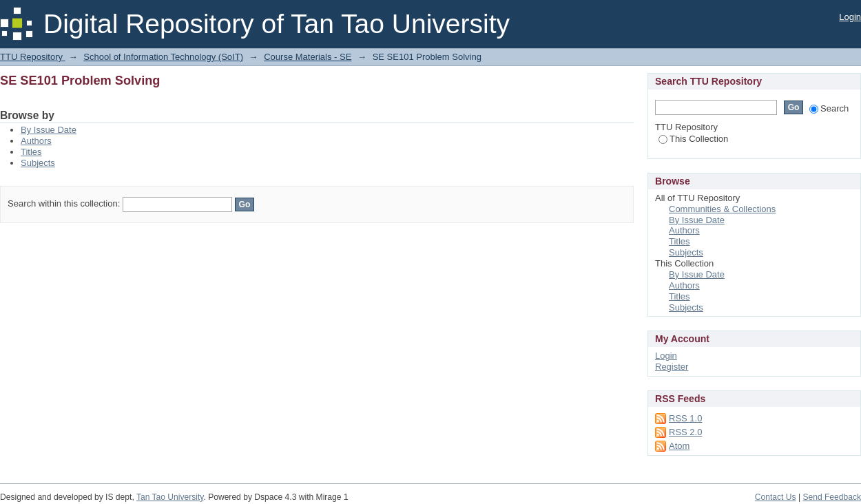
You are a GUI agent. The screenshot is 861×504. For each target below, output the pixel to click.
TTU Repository (33, 57)
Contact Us (776, 497)
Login (850, 17)
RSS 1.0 (685, 418)
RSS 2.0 (685, 432)
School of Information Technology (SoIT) (163, 57)
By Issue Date (49, 130)
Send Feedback (832, 497)
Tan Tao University (170, 497)
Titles (31, 152)
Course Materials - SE (308, 57)
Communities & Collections (722, 209)
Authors (36, 141)
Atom (679, 446)
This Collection (693, 139)
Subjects (38, 163)
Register (672, 367)
